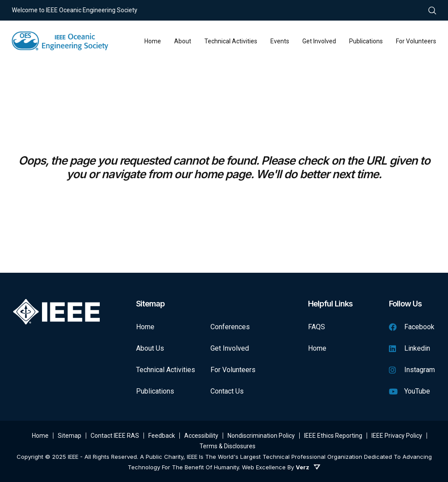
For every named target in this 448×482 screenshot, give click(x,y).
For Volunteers (233, 370)
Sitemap (70, 436)
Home (145, 327)
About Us (150, 348)
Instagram (412, 370)
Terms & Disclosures (227, 446)
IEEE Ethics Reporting (333, 436)
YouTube (409, 391)
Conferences (230, 327)
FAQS (317, 327)
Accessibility (201, 436)
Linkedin (409, 348)
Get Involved (230, 348)
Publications (155, 391)
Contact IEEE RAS (115, 436)
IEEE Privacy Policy (397, 436)
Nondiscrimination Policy (261, 436)
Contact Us (227, 391)
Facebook (412, 327)
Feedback (162, 436)
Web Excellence (264, 467)
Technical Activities (166, 370)
